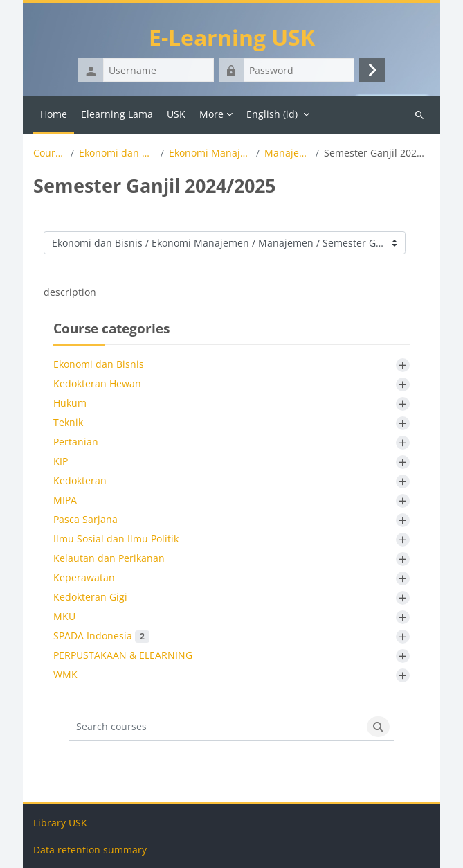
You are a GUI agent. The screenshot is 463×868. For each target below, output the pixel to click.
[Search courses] (215, 727)
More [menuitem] (211, 114)
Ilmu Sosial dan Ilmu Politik (116, 539)
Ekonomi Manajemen (210, 153)
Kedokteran (80, 480)
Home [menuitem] (54, 114)
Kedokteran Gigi (90, 597)
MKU (64, 616)
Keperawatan (84, 577)
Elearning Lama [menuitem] (117, 114)
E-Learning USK (232, 37)
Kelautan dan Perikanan (109, 558)
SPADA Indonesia (101, 636)
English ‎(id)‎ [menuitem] (272, 114)
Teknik (68, 422)
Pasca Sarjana (85, 519)
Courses (49, 153)
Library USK (60, 823)
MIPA (65, 500)
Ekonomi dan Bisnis (117, 153)
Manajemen (288, 153)
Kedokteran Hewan (97, 383)
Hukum (70, 403)
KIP (61, 461)
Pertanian (76, 442)
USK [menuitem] (176, 114)
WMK (65, 674)
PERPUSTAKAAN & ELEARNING (123, 655)
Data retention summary (90, 850)
